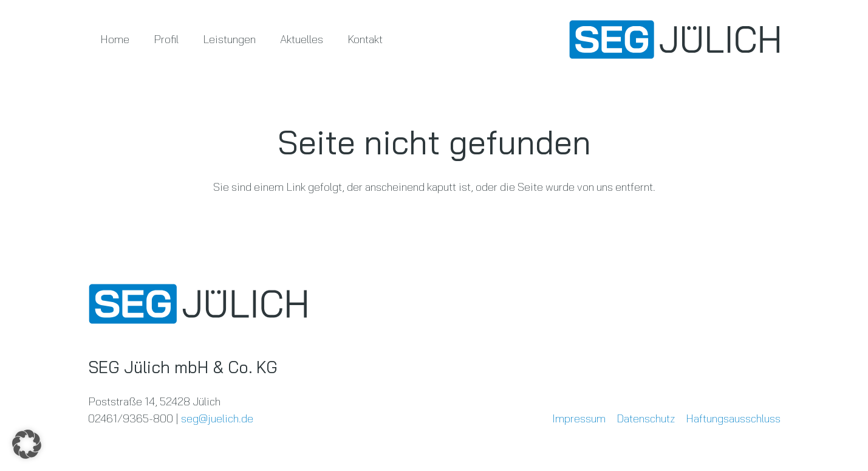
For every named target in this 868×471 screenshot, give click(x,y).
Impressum (579, 418)
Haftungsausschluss (733, 418)
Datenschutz (646, 418)
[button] (27, 444)
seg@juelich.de (217, 418)
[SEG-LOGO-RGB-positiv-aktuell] (675, 40)
